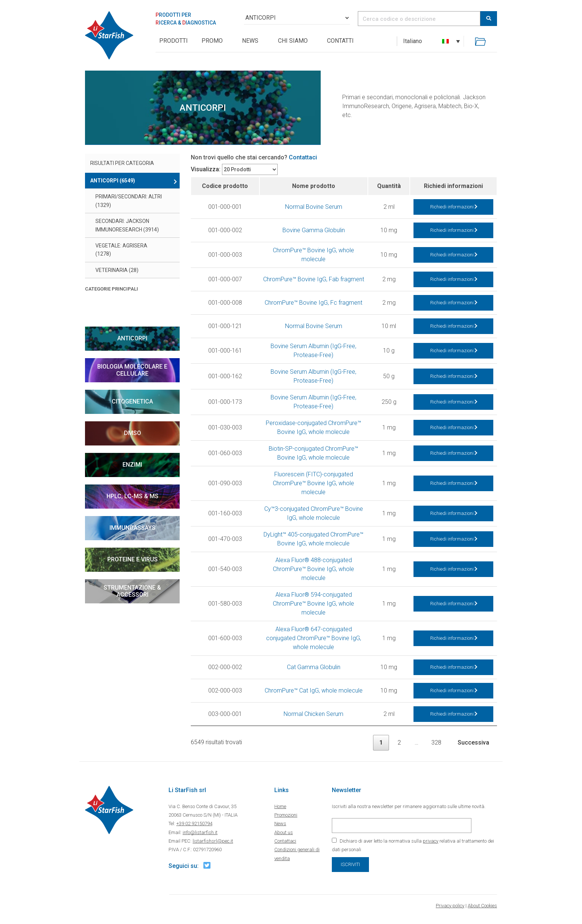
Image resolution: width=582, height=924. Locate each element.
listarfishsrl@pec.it (213, 841)
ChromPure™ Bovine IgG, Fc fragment (313, 303)
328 (436, 743)
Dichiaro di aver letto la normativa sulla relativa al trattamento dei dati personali (413, 845)
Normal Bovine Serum (314, 207)
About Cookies (482, 906)
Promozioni (286, 815)
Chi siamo (293, 41)
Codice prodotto (225, 186)
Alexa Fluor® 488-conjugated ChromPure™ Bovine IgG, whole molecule (313, 569)
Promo (212, 41)
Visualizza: (206, 169)
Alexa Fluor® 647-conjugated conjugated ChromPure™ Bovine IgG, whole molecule (314, 638)
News (250, 41)
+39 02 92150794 (194, 824)
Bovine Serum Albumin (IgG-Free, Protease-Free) (313, 351)
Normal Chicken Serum (313, 714)
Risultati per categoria (122, 163)
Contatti (340, 41)
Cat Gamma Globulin (314, 667)
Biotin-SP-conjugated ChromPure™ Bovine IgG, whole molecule (313, 453)
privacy (431, 841)
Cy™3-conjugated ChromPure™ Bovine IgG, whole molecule (314, 513)
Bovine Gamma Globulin (314, 230)
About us (284, 832)
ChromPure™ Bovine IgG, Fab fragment (314, 279)
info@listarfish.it (200, 832)
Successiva (473, 743)
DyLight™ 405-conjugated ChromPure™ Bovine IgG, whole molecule (313, 539)
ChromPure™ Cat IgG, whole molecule (314, 690)
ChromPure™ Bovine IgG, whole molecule (313, 255)
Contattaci (303, 157)
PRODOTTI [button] (174, 41)
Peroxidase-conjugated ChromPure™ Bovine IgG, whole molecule (313, 427)
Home (280, 806)
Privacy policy (450, 906)
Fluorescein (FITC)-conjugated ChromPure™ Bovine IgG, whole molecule (313, 483)
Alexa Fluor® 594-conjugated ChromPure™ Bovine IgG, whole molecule (313, 604)
